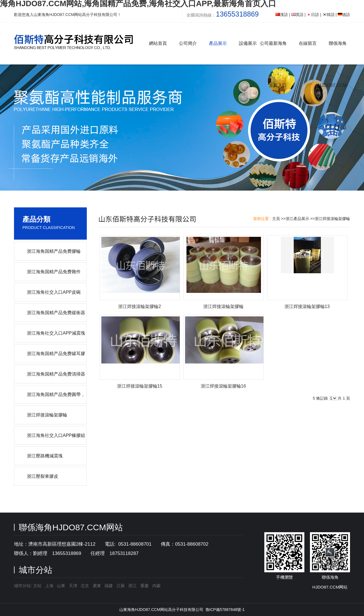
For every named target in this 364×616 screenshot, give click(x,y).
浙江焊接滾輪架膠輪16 (223, 386)
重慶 (144, 586)
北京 (85, 586)
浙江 (132, 586)
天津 (73, 586)
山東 (61, 586)
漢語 (282, 15)
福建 (109, 586)
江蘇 (121, 586)
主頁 (276, 219)
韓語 (328, 15)
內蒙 (157, 586)
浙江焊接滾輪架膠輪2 (140, 306)
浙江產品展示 (297, 219)
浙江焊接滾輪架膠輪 (332, 219)
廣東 (97, 586)
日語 (313, 15)
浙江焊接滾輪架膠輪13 (307, 306)
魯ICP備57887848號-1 (225, 610)
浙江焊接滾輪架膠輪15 (140, 386)
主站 (37, 586)
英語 (297, 15)
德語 (344, 15)
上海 (49, 586)
